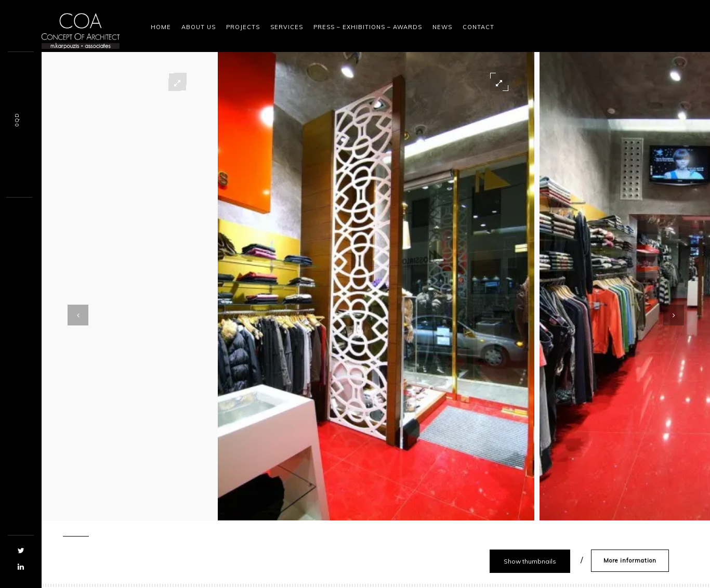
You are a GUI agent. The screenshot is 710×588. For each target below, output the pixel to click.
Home (161, 27)
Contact (478, 27)
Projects (243, 27)
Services (287, 27)
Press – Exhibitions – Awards (368, 27)
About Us (199, 27)
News (442, 27)
